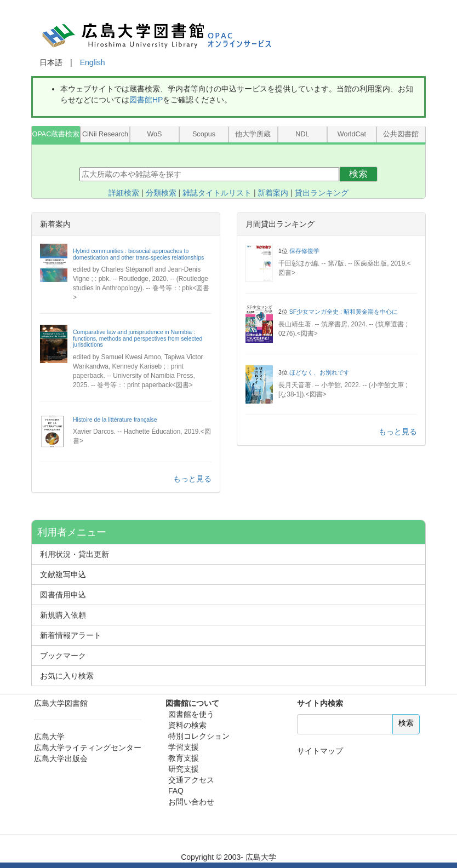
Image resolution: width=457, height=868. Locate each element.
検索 (358, 174)
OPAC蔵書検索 (56, 134)
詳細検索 (124, 193)
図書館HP (146, 100)
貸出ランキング (322, 193)
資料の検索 (187, 725)
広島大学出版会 (61, 758)
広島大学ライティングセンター (88, 748)
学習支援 (184, 747)
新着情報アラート (71, 635)
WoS (154, 134)
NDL (302, 134)
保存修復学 (304, 251)
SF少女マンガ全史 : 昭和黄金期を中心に (344, 312)
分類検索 (161, 193)
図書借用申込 (63, 595)
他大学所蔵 (253, 134)
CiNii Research (105, 134)
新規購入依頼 (63, 615)
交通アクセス (191, 780)
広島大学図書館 (61, 703)
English (93, 62)
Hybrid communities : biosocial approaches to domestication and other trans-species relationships (138, 254)
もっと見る (192, 479)
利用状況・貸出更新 (75, 554)
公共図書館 (401, 134)
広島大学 (49, 737)
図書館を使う (191, 714)
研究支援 (184, 769)
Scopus (204, 134)
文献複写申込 (63, 574)
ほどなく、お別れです (319, 372)
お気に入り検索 (67, 676)
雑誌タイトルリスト (217, 193)
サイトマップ (320, 751)
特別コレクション (199, 736)
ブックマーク (63, 656)
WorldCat (352, 134)
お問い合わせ (191, 802)
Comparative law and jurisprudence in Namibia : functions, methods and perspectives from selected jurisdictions (138, 338)
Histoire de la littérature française (115, 419)
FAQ (176, 791)
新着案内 (273, 193)
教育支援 (184, 758)
